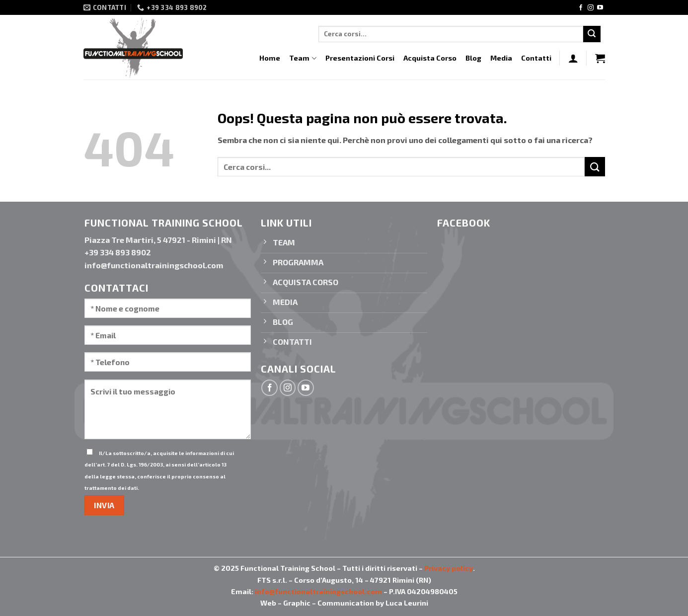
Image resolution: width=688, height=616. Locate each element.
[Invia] (592, 34)
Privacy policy (449, 568)
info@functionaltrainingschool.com (318, 591)
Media (501, 58)
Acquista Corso (430, 58)
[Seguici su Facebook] (581, 8)
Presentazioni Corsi (360, 58)
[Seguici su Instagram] (591, 8)
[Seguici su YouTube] (600, 8)
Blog (473, 58)
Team (303, 58)
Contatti (536, 58)
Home (270, 58)
